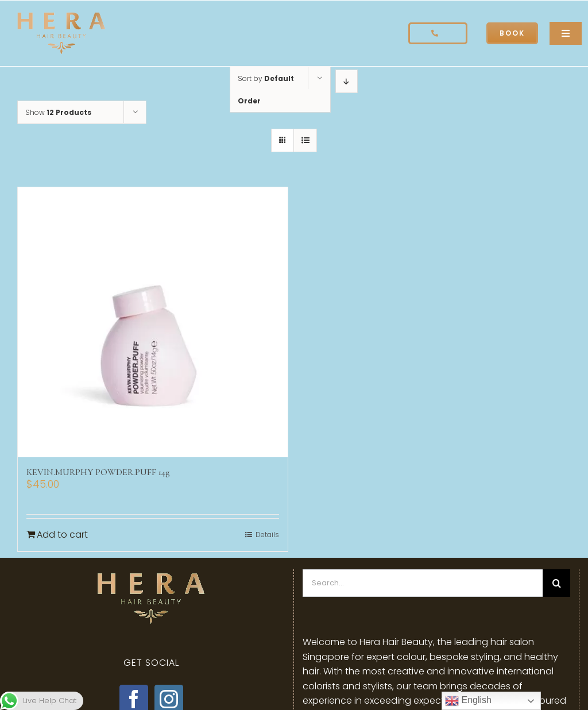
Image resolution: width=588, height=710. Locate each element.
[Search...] (423, 583)
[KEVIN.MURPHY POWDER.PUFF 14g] (153, 322)
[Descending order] (347, 81)
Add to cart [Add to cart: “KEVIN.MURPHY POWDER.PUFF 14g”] (62, 535)
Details (267, 535)
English (468, 701)
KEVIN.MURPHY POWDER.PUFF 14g (98, 472)
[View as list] (305, 140)
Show (58, 112)
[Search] (556, 583)
